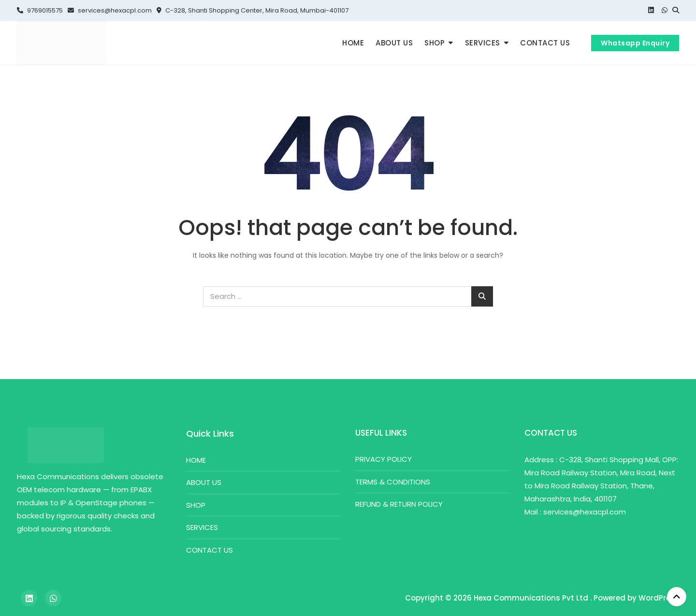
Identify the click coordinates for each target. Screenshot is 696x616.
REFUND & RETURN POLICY (399, 504)
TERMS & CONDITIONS (393, 482)
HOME (353, 43)
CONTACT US (545, 43)
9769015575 (40, 10)
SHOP (435, 43)
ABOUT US (394, 43)
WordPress (659, 598)
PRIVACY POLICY (384, 459)
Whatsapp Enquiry (635, 43)
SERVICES (483, 43)
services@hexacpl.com (110, 10)
